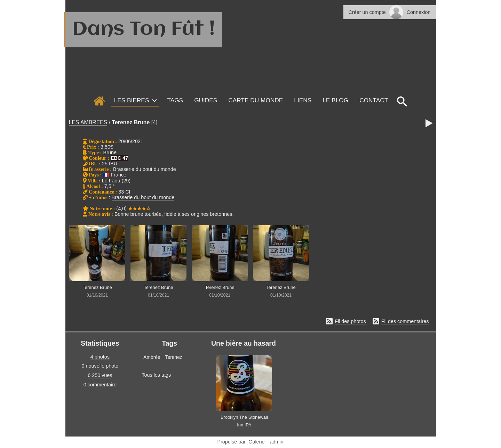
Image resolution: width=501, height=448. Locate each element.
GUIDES (206, 100)
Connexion (419, 12)
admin (276, 442)
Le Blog (335, 100)
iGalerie (256, 442)
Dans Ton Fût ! (144, 30)
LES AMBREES (88, 122)
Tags (175, 100)
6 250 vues (100, 375)
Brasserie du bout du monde (143, 197)
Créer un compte (367, 12)
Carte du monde (256, 100)
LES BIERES (132, 100)
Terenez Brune (131, 122)
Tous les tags (156, 375)
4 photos (100, 357)
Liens (303, 100)
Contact (374, 100)
